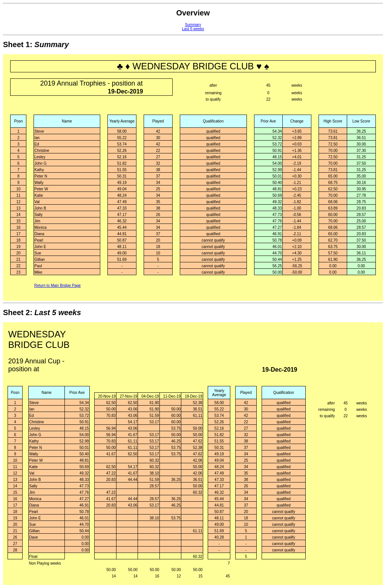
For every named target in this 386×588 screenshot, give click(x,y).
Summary (193, 25)
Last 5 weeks (193, 29)
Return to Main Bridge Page (57, 286)
